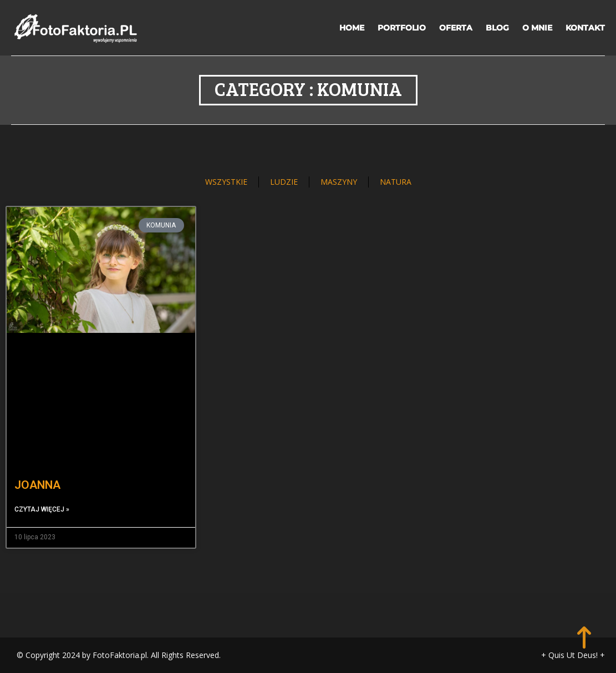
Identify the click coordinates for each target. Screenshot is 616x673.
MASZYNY (339, 182)
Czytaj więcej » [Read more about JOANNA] (42, 509)
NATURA (396, 182)
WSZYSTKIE (226, 182)
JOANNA (37, 485)
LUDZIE (284, 182)
